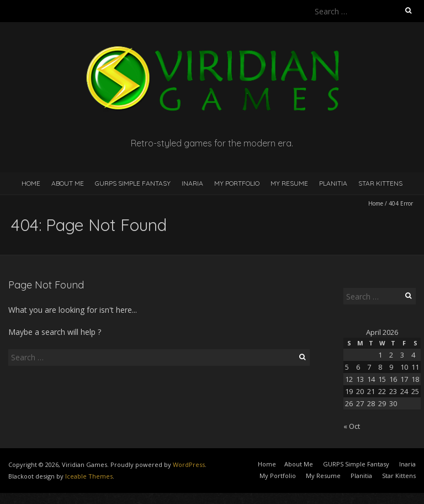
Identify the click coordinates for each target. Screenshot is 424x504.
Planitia (333, 183)
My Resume (289, 183)
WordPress (189, 464)
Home (31, 183)
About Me (68, 183)
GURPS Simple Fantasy (133, 183)
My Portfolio (237, 183)
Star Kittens (380, 183)
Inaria (192, 183)
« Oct (352, 426)
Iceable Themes (89, 476)
